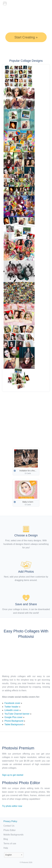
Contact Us (9, 826)
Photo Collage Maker (11, 3)
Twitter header (12, 707)
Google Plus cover (14, 717)
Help (6, 848)
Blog (6, 839)
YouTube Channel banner (17, 714)
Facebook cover (12, 703)
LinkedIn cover (12, 710)
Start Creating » (26, 37)
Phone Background (14, 721)
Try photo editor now (12, 806)
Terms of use (10, 844)
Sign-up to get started (13, 775)
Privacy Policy (10, 821)
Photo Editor (10, 830)
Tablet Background (14, 724)
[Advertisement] (26, 418)
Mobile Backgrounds (13, 835)
